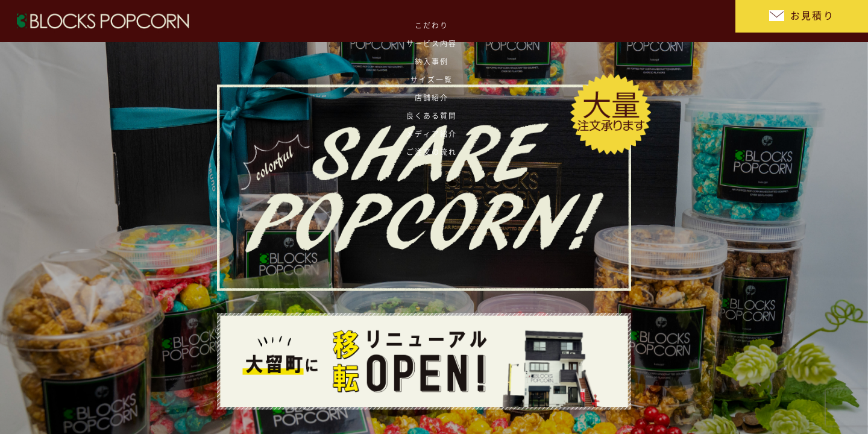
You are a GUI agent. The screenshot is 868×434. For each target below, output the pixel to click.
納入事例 (419, 21)
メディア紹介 (636, 21)
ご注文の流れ (690, 21)
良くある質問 (582, 21)
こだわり (310, 21)
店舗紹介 (527, 21)
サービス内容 (365, 21)
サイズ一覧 (473, 21)
